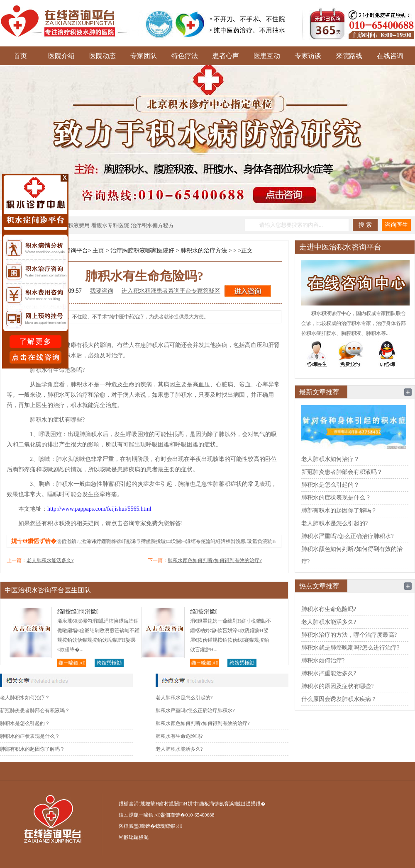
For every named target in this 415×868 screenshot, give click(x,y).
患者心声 (226, 56)
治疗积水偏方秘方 (152, 225)
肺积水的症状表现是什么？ (30, 736)
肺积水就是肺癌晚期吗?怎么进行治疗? (350, 648)
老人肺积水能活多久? (50, 560)
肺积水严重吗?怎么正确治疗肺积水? (195, 710)
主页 (98, 251)
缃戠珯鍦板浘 (134, 837)
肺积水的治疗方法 (204, 251)
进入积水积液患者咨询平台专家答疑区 (171, 291)
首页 (20, 56)
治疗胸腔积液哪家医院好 (142, 251)
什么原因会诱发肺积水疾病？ (339, 699)
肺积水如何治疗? (323, 661)
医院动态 (103, 56)
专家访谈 (308, 56)
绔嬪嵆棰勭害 (109, 663)
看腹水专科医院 (110, 225)
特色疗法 (185, 56)
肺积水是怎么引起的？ (25, 723)
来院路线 (349, 56)
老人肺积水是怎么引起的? (184, 698)
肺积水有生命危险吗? (179, 736)
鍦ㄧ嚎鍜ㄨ (72, 663)
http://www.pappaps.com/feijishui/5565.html (99, 509)
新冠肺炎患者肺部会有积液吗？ (35, 710)
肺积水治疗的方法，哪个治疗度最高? (349, 635)
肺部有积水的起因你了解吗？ (32, 749)
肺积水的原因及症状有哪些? (337, 686)
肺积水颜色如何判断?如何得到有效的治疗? (215, 560)
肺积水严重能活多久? (329, 673)
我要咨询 (102, 291)
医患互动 (267, 56)
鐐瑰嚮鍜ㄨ (168, 826)
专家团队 (144, 56)
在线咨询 (390, 56)
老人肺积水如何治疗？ (25, 698)
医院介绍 (61, 56)
